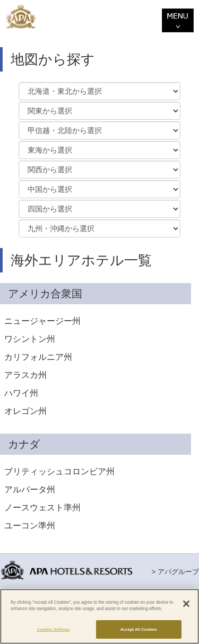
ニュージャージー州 (42, 321)
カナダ (24, 444)
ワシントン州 (30, 339)
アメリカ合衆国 (45, 294)
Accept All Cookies (139, 629)
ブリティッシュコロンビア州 (59, 471)
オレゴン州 (25, 411)
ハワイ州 (21, 393)
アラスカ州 (25, 375)
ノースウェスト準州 (42, 508)
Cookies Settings (53, 629)
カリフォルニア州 (38, 357)
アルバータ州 (30, 489)
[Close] (186, 604)
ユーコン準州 (30, 526)
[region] (99, 616)
